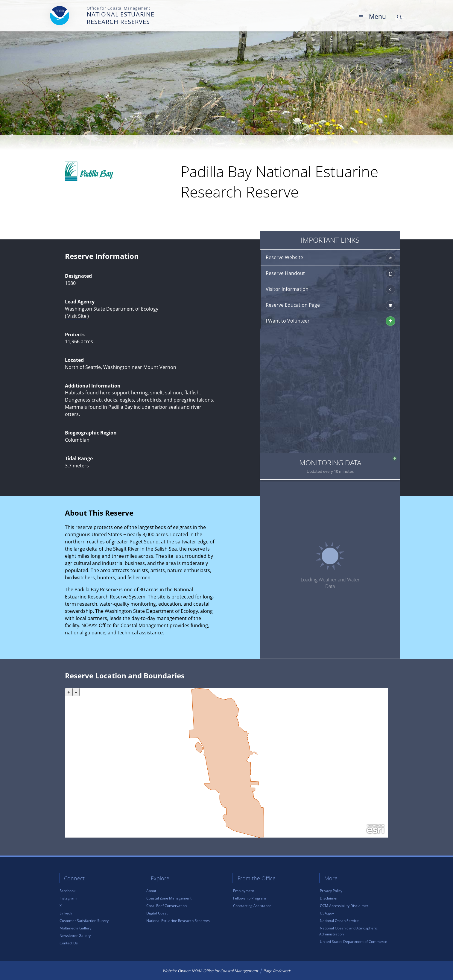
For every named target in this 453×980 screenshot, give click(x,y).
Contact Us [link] (69, 943)
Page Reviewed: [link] (277, 971)
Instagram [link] (68, 898)
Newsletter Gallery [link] (75, 936)
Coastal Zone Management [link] (169, 898)
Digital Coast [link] (157, 913)
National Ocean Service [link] (339, 921)
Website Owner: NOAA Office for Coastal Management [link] (210, 971)
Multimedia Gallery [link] (75, 928)
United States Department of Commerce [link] (354, 942)
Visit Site (77, 316)
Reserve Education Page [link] (330, 305)
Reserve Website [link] (330, 258)
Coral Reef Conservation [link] (167, 906)
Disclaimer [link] (329, 898)
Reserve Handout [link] (330, 274)
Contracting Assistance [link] (252, 906)
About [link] (151, 891)
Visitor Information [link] (330, 289)
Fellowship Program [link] (250, 898)
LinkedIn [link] (66, 913)
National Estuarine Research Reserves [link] (178, 921)
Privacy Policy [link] (331, 891)
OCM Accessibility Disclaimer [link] (344, 906)
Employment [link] (244, 891)
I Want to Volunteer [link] (330, 321)
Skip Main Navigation (403, 6)
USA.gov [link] (327, 913)
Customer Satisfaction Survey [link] (84, 921)
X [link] (61, 906)
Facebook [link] (67, 891)
